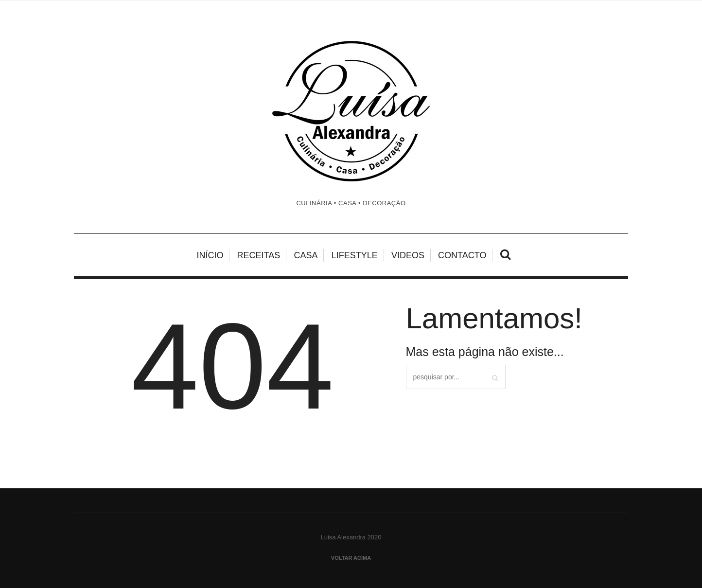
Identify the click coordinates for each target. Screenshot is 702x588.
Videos (408, 255)
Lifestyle (355, 255)
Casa (306, 255)
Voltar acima (351, 558)
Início (210, 255)
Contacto (462, 255)
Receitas (259, 255)
